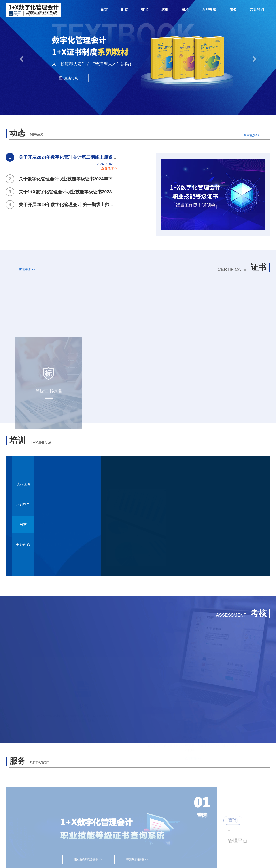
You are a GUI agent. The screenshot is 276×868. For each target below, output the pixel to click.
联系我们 (257, 10)
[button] (21, 58)
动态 (124, 10)
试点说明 (23, 484)
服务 (233, 10)
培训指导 (23, 504)
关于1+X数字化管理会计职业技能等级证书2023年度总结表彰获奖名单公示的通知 (92, 192)
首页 (104, 10)
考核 (185, 10)
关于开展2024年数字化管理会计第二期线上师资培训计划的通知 (75, 157)
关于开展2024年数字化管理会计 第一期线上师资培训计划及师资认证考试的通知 (91, 205)
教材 (23, 524)
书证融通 (23, 545)
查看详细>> (109, 168)
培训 (165, 10)
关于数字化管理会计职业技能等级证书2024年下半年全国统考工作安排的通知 (88, 179)
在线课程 (209, 10)
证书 (145, 10)
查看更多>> (251, 135)
